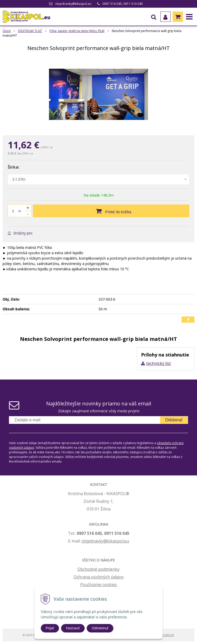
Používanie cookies (99, 585)
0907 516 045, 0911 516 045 (123, 4)
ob (84, 541)
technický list (159, 363)
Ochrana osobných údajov (99, 577)
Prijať (50, 628)
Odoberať (174, 420)
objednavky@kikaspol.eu (73, 4)
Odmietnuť (100, 628)
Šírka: (13, 167)
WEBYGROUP (165, 635)
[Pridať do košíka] (111, 211)
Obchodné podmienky (98, 569)
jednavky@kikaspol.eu (108, 541)
